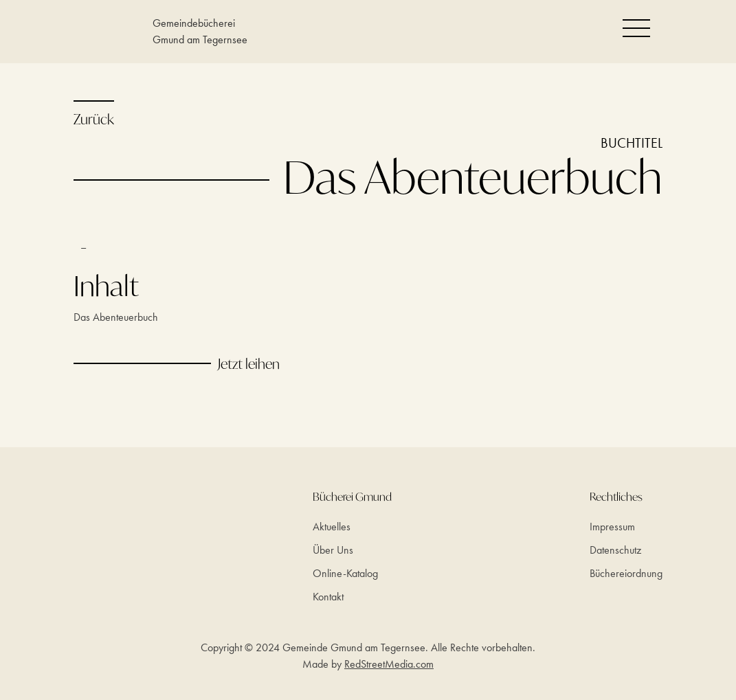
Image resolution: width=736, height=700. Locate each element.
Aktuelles (332, 527)
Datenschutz (615, 550)
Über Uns (333, 550)
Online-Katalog (345, 573)
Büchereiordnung (626, 573)
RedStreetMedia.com (389, 664)
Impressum (612, 527)
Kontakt (328, 597)
